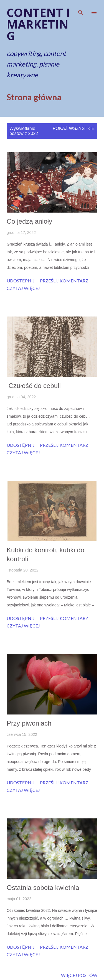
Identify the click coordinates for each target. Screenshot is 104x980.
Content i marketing (38, 24)
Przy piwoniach (29, 723)
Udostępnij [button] (21, 281)
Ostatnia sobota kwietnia (43, 888)
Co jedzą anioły (29, 221)
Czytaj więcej (23, 288)
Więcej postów (79, 975)
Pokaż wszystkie (74, 128)
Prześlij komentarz (64, 281)
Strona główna (34, 97)
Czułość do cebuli (34, 386)
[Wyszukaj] (81, 10)
